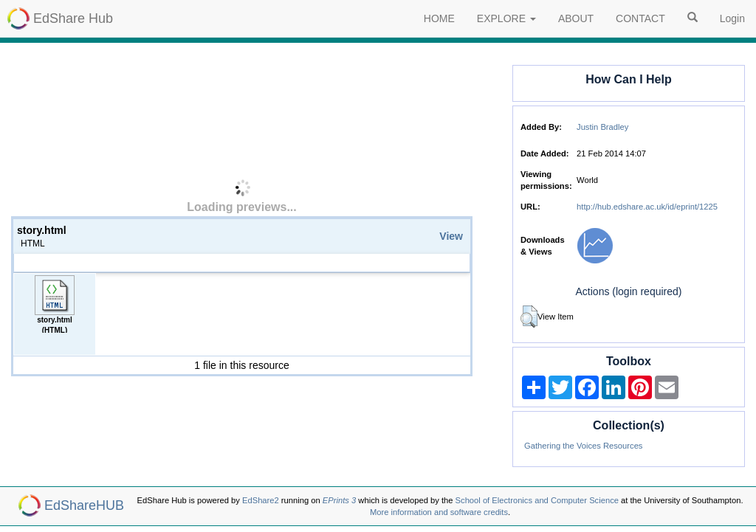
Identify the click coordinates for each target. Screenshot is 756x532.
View (451, 236)
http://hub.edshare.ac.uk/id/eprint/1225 (647, 207)
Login (732, 18)
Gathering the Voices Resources (583, 446)
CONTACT (640, 18)
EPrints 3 (339, 500)
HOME (439, 18)
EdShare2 (261, 500)
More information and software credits (439, 512)
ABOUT (576, 18)
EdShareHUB (84, 505)
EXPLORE (506, 18)
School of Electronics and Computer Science (537, 500)
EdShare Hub (73, 18)
